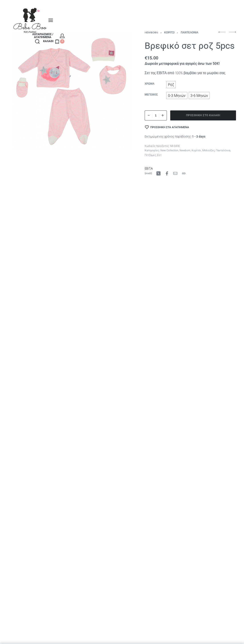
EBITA (149, 168)
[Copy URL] (184, 173)
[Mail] (175, 173)
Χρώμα (150, 84)
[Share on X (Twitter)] (158, 173)
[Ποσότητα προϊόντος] (156, 115)
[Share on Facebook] (167, 173)
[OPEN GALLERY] (72, 91)
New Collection (169, 150)
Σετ (159, 155)
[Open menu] (51, 20)
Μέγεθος (151, 95)
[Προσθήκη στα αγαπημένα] (167, 127)
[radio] (171, 85)
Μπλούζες (208, 150)
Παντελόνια (189, 33)
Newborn (151, 33)
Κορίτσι (169, 33)
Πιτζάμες (150, 155)
